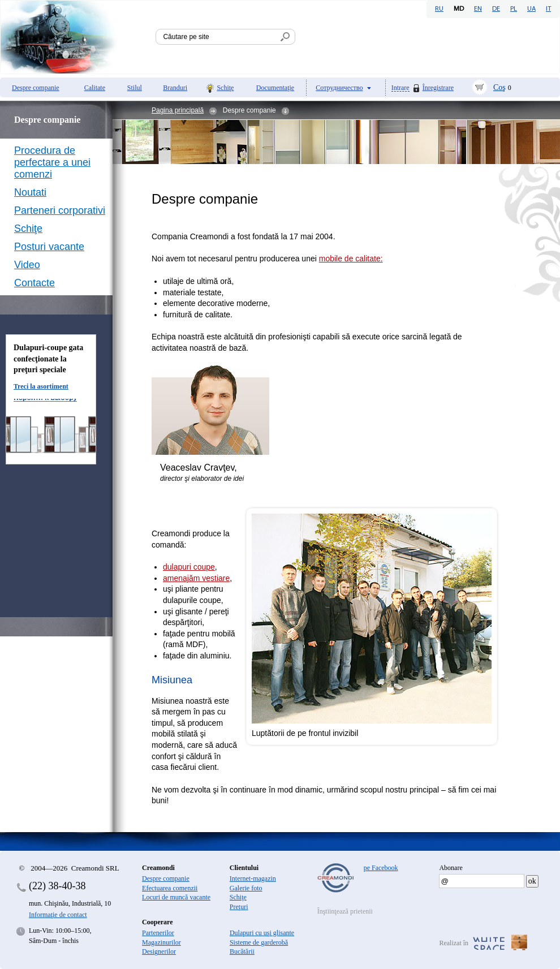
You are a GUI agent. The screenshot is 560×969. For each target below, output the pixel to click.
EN (478, 9)
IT (548, 9)
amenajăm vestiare (196, 578)
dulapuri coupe (189, 567)
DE (496, 9)
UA (531, 9)
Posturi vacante (49, 247)
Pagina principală (178, 110)
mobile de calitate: (351, 259)
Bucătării (242, 951)
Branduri (175, 88)
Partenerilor (158, 933)
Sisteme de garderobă (259, 942)
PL (514, 9)
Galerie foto (246, 888)
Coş (499, 87)
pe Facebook (381, 868)
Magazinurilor (161, 942)
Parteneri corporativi (60, 210)
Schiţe (225, 88)
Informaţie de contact (58, 915)
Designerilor (159, 951)
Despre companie (36, 88)
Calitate (95, 88)
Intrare (400, 88)
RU (439, 9)
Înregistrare (438, 88)
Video (27, 265)
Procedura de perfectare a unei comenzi (52, 162)
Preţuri (239, 907)
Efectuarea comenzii (170, 888)
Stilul (135, 88)
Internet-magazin (253, 878)
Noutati (30, 192)
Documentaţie (275, 88)
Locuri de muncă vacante (176, 897)
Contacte (35, 283)
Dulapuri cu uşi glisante (262, 933)
